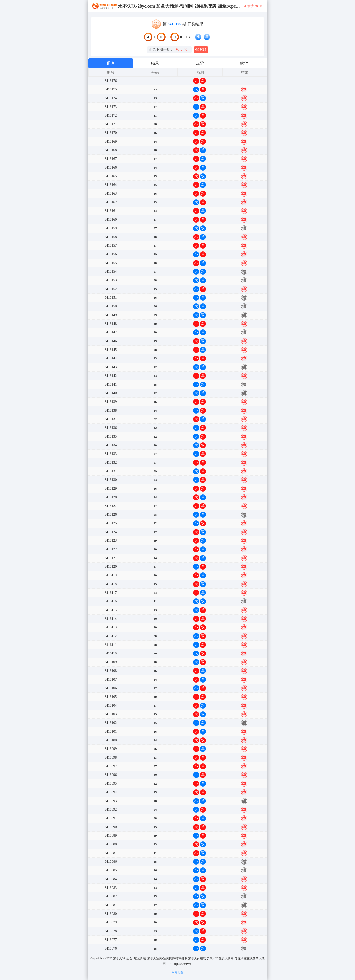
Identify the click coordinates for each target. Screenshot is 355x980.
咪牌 (201, 50)
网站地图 (177, 972)
